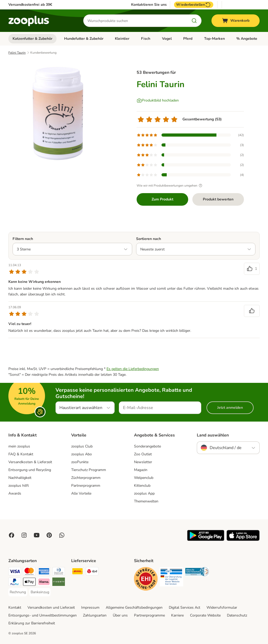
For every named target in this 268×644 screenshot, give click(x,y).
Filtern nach (23, 239)
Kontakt (15, 607)
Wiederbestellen (194, 5)
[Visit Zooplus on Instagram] (24, 535)
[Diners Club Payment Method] (59, 572)
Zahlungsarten (95, 615)
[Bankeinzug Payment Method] (40, 592)
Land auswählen (213, 435)
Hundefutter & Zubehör (84, 39)
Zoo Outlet (143, 454)
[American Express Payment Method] (44, 572)
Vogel (167, 39)
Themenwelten (146, 501)
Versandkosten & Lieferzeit (30, 462)
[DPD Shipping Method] (92, 572)
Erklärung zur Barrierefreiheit (32, 623)
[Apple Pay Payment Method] (29, 583)
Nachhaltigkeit (20, 478)
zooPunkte (80, 462)
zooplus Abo (82, 454)
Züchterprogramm (86, 478)
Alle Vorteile (81, 493)
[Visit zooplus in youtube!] (37, 535)
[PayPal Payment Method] (15, 583)
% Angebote (247, 39)
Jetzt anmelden (230, 408)
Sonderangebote (147, 446)
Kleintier (122, 39)
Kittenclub (142, 486)
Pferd (188, 39)
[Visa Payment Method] (15, 572)
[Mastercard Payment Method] (29, 572)
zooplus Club (82, 446)
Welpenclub (144, 478)
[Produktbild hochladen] (158, 100)
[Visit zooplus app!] (206, 540)
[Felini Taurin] (58, 113)
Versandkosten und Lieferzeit (51, 607)
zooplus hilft (19, 486)
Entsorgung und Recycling (30, 470)
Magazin (141, 470)
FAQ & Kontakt (21, 454)
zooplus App (144, 493)
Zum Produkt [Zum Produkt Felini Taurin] (162, 199)
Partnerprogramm (86, 486)
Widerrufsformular (222, 607)
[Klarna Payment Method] (44, 583)
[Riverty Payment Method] (59, 583)
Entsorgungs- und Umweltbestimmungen (43, 615)
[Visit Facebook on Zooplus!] (12, 535)
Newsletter (143, 462)
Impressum (90, 607)
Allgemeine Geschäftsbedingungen (134, 607)
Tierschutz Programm (89, 470)
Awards (15, 493)
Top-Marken (214, 39)
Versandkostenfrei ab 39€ (30, 5)
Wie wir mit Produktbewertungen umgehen (170, 186)
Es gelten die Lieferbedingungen (133, 369)
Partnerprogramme (149, 615)
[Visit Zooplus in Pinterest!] (49, 535)
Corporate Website (205, 615)
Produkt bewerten (218, 199)
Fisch (146, 39)
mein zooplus (19, 446)
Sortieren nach (149, 239)
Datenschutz (237, 615)
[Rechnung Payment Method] (18, 592)
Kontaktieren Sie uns (149, 5)
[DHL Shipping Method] (77, 572)
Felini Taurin (17, 53)
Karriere (177, 615)
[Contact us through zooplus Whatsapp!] (62, 535)
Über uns (120, 615)
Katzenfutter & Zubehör (32, 39)
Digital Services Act (185, 607)
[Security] (146, 580)
